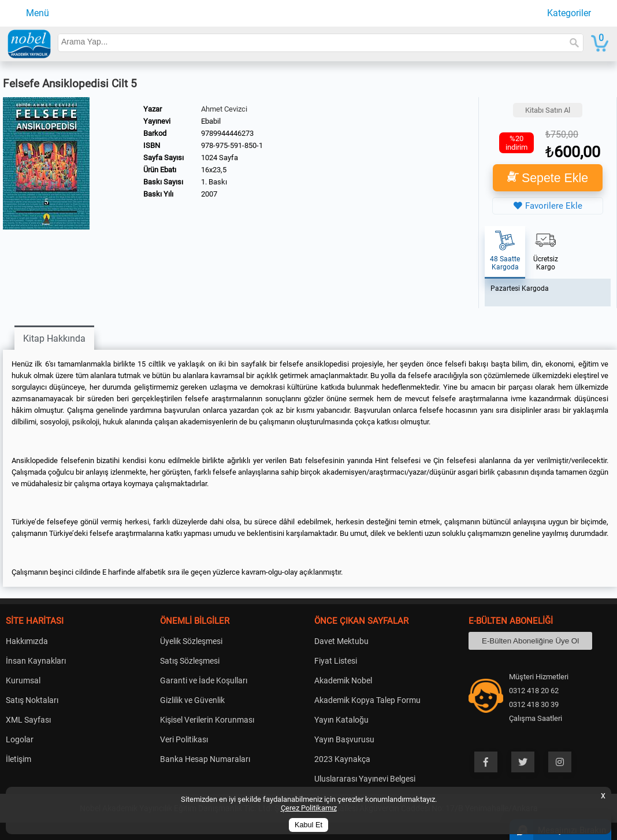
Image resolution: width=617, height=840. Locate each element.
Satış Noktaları (32, 700)
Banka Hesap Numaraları (205, 759)
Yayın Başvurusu (344, 739)
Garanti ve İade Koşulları (204, 680)
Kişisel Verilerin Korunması (207, 720)
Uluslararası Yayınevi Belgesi (365, 779)
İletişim (18, 759)
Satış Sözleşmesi (190, 661)
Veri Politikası (184, 739)
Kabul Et (308, 825)
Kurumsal (23, 680)
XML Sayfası (28, 720)
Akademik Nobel (343, 680)
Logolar (20, 739)
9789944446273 (227, 133)
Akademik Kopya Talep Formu (367, 700)
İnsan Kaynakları (36, 661)
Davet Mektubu (341, 641)
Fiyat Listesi (336, 661)
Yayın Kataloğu (341, 720)
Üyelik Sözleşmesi (191, 641)
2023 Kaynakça (342, 759)
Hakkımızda (27, 641)
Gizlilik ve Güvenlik (192, 700)
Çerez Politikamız (309, 808)
